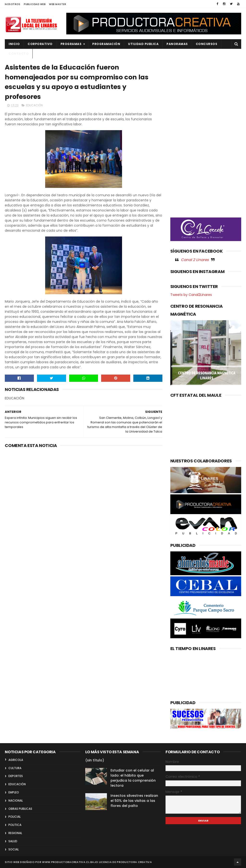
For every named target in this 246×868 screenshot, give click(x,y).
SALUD (13, 841)
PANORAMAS (177, 44)
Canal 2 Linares (195, 260)
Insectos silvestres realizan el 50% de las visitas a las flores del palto (134, 801)
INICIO (14, 44)
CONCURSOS (207, 44)
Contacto (19, 54)
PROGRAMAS (71, 44)
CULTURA (15, 768)
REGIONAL (15, 833)
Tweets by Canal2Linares (191, 295)
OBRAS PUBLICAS (20, 809)
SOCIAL (14, 849)
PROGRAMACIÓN (106, 44)
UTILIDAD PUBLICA (143, 44)
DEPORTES (16, 776)
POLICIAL (15, 817)
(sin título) (95, 760)
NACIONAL (16, 801)
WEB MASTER (58, 4)
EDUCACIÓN (34, 105)
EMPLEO (14, 792)
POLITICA (15, 825)
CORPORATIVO (40, 44)
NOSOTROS (12, 4)
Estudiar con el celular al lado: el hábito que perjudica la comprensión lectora (133, 778)
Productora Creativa (134, 862)
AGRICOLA (16, 760)
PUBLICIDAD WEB (35, 4)
